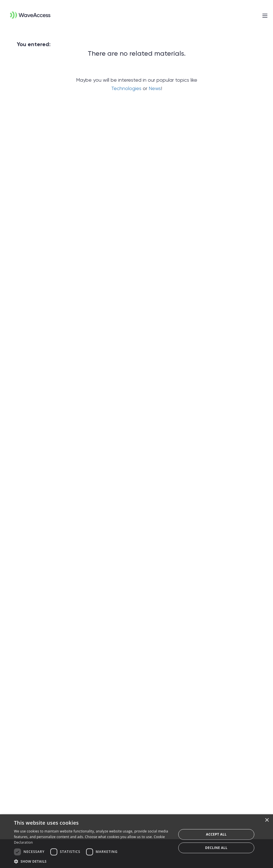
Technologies (126, 88)
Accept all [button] (216, 834)
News (155, 88)
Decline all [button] (216, 848)
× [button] (267, 820)
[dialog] (136, 841)
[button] (93, 861)
